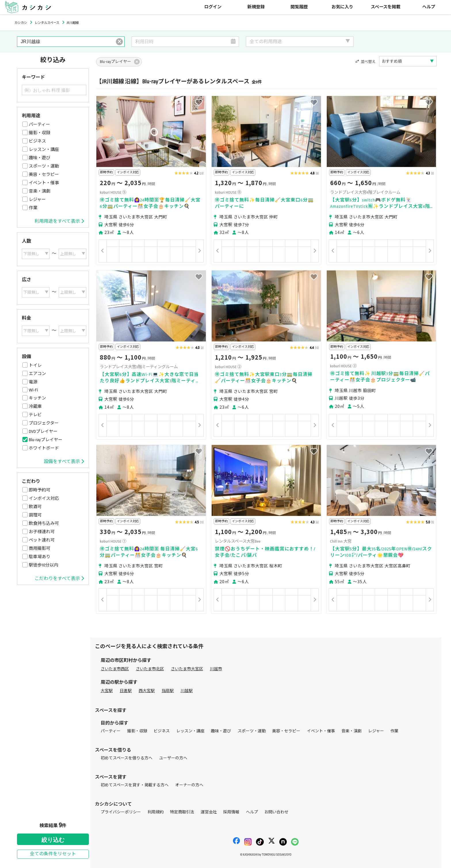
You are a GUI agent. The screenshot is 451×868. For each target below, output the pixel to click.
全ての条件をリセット (53, 854)
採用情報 (231, 812)
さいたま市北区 (150, 669)
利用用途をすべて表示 (59, 221)
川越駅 (187, 691)
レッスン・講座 (44, 149)
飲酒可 (35, 507)
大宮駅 (107, 691)
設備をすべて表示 (64, 462)
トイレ (35, 365)
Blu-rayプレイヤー (46, 440)
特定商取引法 (182, 812)
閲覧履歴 (299, 7)
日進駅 (126, 691)
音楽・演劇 (40, 191)
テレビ (35, 415)
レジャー (37, 199)
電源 (33, 382)
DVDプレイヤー (43, 431)
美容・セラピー (44, 174)
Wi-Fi (33, 390)
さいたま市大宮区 (187, 669)
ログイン (213, 7)
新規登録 (256, 7)
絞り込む (53, 840)
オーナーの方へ (189, 785)
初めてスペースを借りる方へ (127, 758)
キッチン (37, 398)
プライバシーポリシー (121, 812)
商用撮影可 (40, 548)
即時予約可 (40, 490)
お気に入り (342, 7)
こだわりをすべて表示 (59, 579)
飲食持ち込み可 (44, 523)
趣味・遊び (40, 158)
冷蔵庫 (35, 406)
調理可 (35, 515)
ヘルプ (429, 7)
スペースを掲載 (386, 7)
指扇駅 (168, 691)
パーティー (39, 124)
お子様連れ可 (42, 532)
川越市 (216, 669)
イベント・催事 (44, 183)
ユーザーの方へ (173, 758)
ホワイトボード (44, 448)
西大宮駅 (147, 691)
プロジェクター (44, 423)
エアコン (37, 374)
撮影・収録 (40, 133)
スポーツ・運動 (44, 166)
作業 (33, 208)
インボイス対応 (44, 498)
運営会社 (209, 812)
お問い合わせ (276, 812)
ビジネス (37, 141)
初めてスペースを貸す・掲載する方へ (135, 785)
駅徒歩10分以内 (43, 565)
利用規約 (156, 812)
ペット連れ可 (42, 540)
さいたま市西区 (115, 669)
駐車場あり (40, 557)
